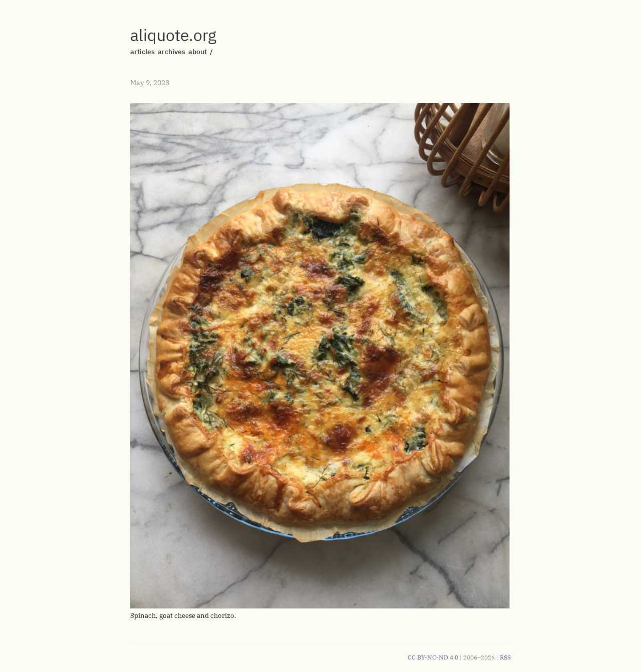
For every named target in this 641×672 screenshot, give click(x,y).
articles (142, 52)
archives (172, 52)
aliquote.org (173, 35)
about (198, 52)
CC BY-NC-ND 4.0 (433, 657)
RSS (505, 657)
